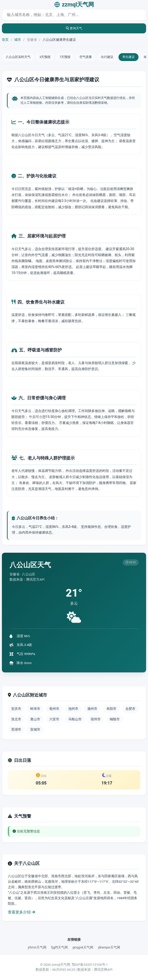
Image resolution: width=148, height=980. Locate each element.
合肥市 (130, 709)
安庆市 (16, 709)
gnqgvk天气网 (83, 947)
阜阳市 (111, 709)
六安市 (54, 719)
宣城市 (35, 729)
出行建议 (107, 57)
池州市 (73, 709)
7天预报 (65, 57)
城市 (18, 40)
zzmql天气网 (74, 5)
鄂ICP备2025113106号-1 (90, 965)
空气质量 (86, 57)
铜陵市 (115, 719)
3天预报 (45, 57)
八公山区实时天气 (18, 57)
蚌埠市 (35, 709)
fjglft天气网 (59, 947)
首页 (5, 40)
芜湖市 (16, 729)
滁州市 (92, 709)
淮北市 (16, 719)
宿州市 (96, 719)
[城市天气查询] (74, 15)
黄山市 (35, 719)
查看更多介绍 (21, 912)
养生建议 (128, 57)
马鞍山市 (75, 719)
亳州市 (54, 709)
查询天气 (74, 28)
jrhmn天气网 (37, 947)
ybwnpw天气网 (109, 947)
